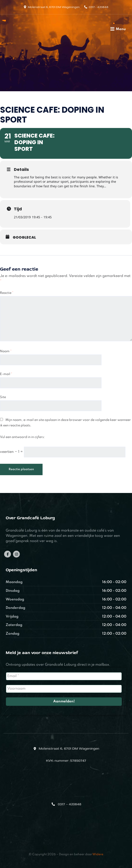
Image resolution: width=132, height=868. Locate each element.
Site (3, 397)
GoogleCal (24, 237)
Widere (98, 854)
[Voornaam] (64, 689)
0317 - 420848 (99, 7)
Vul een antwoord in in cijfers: (22, 437)
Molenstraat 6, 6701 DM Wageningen (54, 7)
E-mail (6, 374)
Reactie (7, 293)
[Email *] (64, 676)
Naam (6, 351)
